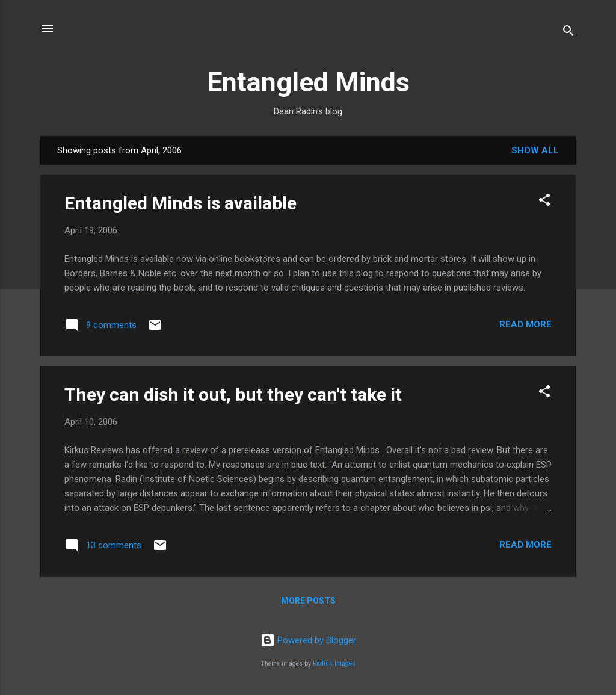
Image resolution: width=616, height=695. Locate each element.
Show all (535, 150)
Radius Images (334, 663)
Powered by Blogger (308, 640)
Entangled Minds (308, 82)
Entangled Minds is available (180, 203)
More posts (308, 601)
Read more (525, 324)
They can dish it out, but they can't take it (233, 394)
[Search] (568, 33)
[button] (544, 202)
